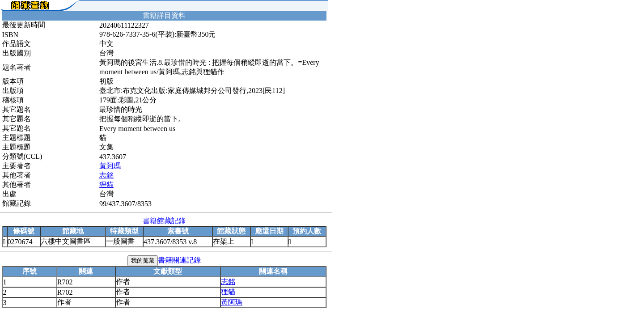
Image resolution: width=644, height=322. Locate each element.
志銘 (106, 175)
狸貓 (106, 184)
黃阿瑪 (110, 166)
